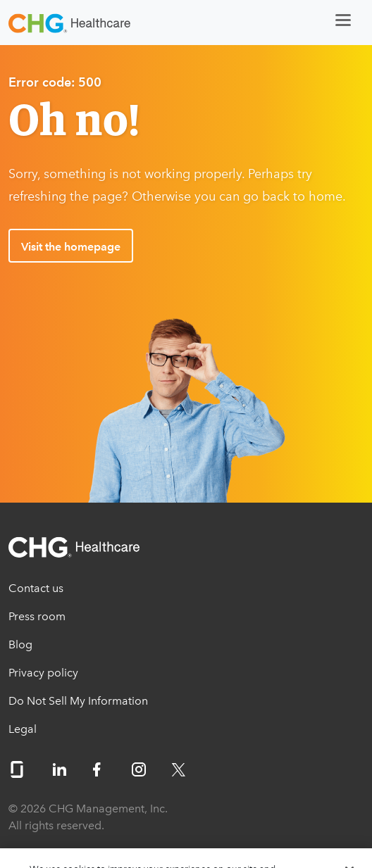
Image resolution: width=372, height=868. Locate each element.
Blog (20, 644)
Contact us (36, 588)
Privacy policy (43, 673)
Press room (37, 616)
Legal (23, 729)
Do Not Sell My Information (78, 701)
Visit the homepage (71, 247)
